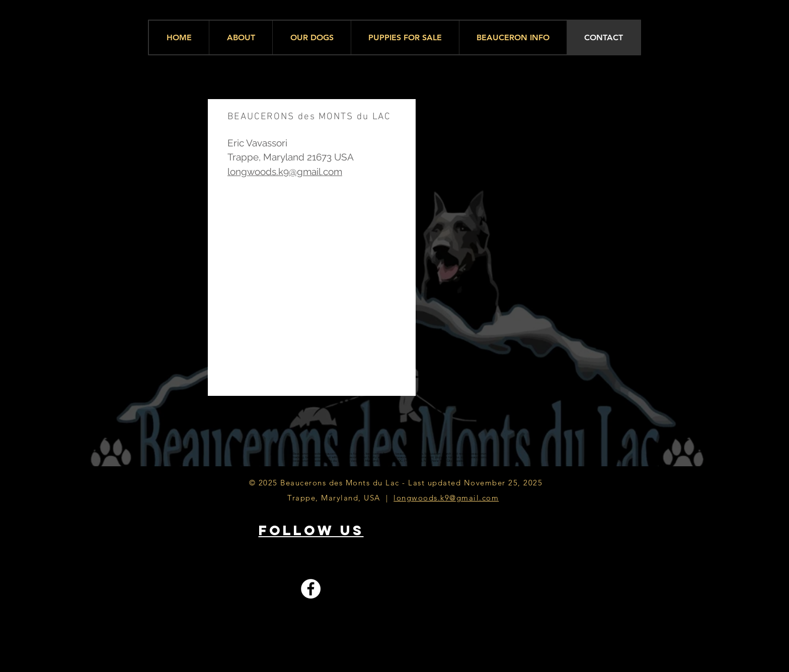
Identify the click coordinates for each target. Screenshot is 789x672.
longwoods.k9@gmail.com (285, 172)
